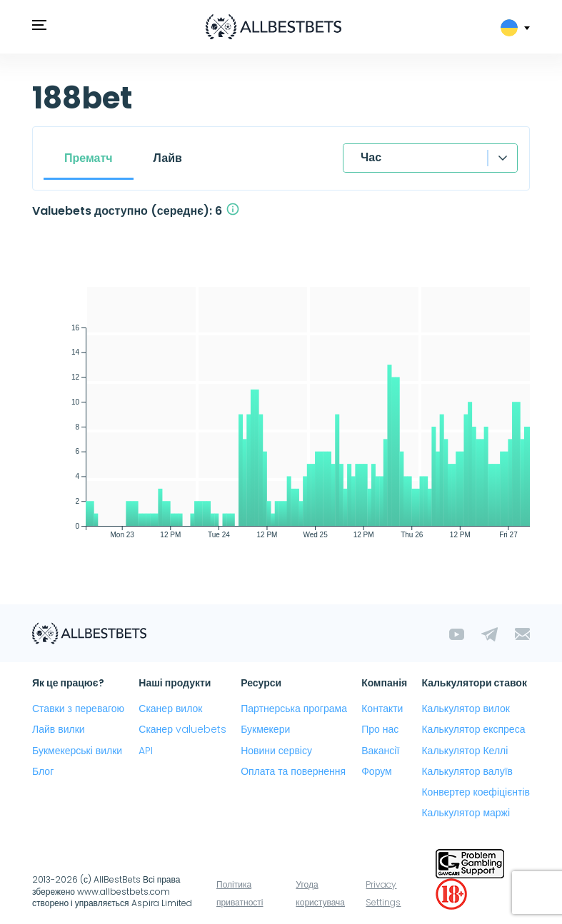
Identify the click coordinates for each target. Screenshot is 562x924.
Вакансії (380, 751)
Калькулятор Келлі (465, 751)
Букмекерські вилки (77, 751)
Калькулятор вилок (465, 709)
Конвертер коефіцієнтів (476, 792)
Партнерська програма (294, 709)
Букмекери (265, 729)
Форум (377, 771)
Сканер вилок (170, 709)
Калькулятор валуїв (467, 771)
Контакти (382, 709)
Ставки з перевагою (78, 709)
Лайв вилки (59, 729)
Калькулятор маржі (466, 813)
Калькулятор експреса (473, 729)
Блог (43, 771)
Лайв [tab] (168, 158)
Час (371, 157)
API (146, 751)
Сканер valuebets (182, 729)
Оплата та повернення (293, 771)
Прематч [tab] (89, 158)
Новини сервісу (276, 751)
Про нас (380, 729)
